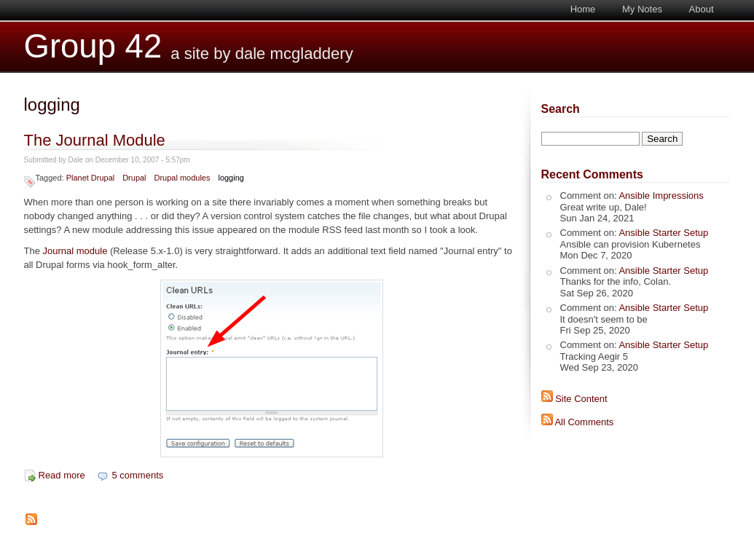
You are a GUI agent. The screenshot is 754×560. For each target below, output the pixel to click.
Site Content (581, 399)
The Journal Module (95, 140)
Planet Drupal (91, 178)
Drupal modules (182, 178)
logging (231, 178)
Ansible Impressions (661, 196)
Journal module (75, 251)
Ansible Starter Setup (663, 233)
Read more (62, 475)
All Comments (584, 422)
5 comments (137, 475)
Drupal (134, 178)
